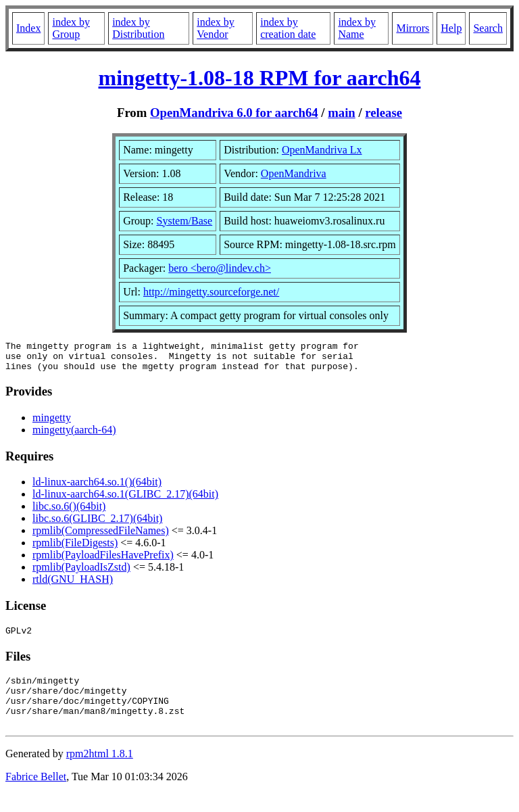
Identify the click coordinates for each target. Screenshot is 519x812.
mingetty (52, 424)
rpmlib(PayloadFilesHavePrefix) (103, 561)
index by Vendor (216, 28)
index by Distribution (138, 28)
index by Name (357, 28)
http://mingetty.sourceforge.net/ (211, 292)
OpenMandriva (294, 173)
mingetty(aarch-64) (74, 436)
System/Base (185, 221)
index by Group (71, 28)
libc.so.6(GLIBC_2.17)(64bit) (97, 524)
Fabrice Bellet (36, 795)
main (342, 113)
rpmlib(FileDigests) (75, 549)
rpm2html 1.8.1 (100, 772)
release (384, 113)
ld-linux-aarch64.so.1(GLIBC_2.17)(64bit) (125, 500)
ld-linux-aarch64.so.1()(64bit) (97, 488)
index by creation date (288, 28)
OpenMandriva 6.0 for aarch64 (234, 113)
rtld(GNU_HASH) (73, 585)
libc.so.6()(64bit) (69, 512)
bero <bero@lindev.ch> (220, 268)
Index (28, 28)
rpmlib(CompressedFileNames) (101, 536)
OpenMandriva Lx (322, 150)
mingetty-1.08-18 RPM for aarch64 (260, 78)
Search (488, 28)
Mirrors (413, 28)
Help (451, 28)
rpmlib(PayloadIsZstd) (81, 573)
